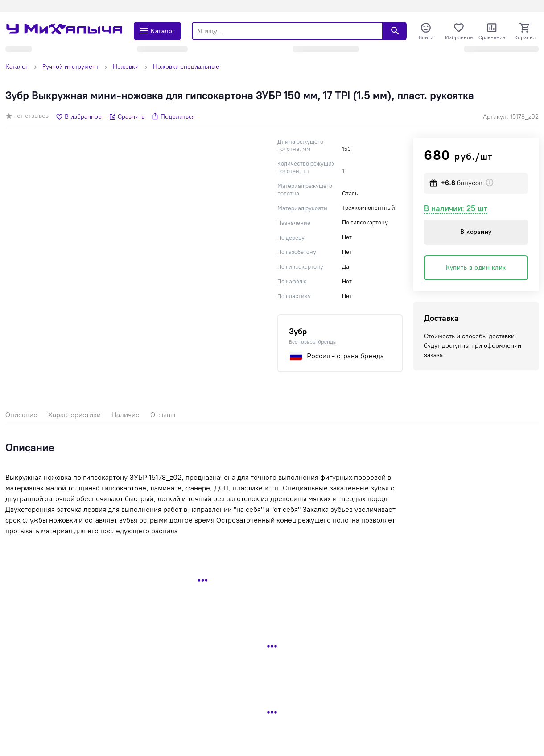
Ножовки (126, 67)
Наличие (126, 415)
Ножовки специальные (186, 67)
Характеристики (74, 415)
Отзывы (163, 415)
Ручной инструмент (70, 67)
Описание (21, 415)
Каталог (17, 67)
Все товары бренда (312, 342)
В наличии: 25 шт (456, 208)
